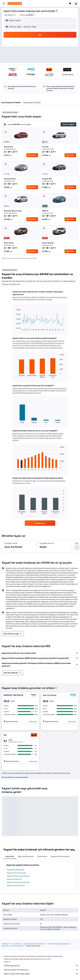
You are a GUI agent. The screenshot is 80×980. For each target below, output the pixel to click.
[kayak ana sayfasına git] (15, 3)
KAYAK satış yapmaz (41, 966)
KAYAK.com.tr (6, 944)
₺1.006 (52, 11)
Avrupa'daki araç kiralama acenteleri (34, 944)
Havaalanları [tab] (42, 856)
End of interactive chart (15, 329)
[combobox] (10, 15)
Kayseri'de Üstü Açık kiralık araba (18, 882)
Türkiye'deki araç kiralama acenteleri (58, 944)
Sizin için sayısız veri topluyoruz (41, 970)
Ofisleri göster (33, 722)
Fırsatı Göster (32, 155)
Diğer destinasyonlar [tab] (26, 856)
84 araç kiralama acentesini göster (15, 777)
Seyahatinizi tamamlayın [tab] (60, 856)
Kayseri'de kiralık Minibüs (15, 870)
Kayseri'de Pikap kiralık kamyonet (18, 876)
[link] (40, 523)
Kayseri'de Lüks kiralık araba (16, 873)
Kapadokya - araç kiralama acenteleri (13, 946)
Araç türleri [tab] (10, 856)
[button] (4, 3)
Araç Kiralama (17, 944)
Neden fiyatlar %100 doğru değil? (41, 974)
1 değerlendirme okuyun (16, 742)
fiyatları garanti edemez (44, 959)
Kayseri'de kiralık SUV (14, 879)
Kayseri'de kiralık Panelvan (16, 885)
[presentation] (57, 11)
